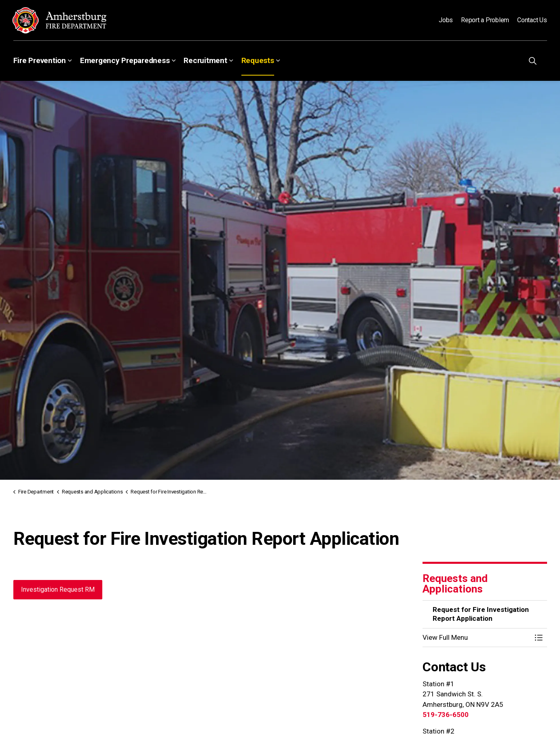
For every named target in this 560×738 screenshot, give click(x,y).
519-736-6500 (446, 715)
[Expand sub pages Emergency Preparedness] (173, 61)
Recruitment (205, 60)
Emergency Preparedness (125, 60)
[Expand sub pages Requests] (278, 61)
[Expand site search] (533, 61)
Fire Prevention (40, 60)
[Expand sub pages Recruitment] (231, 61)
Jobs (446, 20)
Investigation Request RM (58, 590)
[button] (477, 638)
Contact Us (532, 20)
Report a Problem (485, 20)
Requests (258, 60)
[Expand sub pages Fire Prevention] (70, 61)
